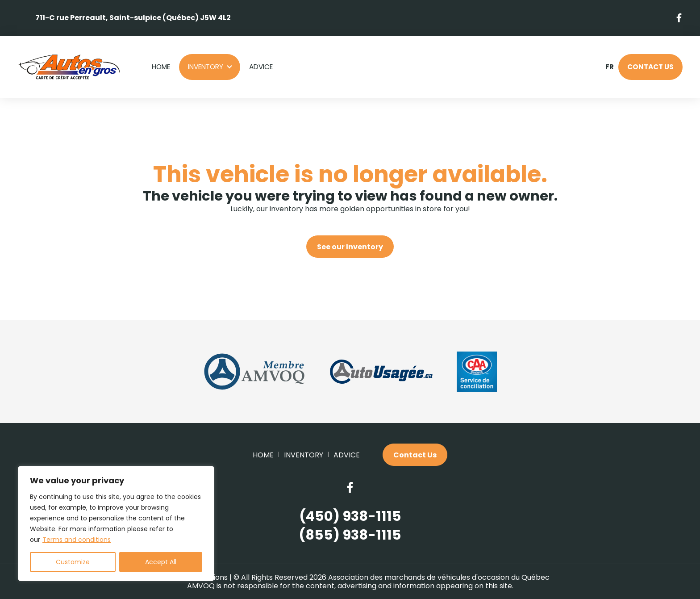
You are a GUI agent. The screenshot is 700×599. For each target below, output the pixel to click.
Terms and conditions (77, 540)
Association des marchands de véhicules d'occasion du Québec (439, 577)
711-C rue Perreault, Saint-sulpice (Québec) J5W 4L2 (133, 18)
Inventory (206, 67)
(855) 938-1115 (350, 535)
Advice (261, 67)
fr (609, 67)
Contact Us (650, 67)
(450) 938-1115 (350, 517)
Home (161, 67)
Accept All (161, 562)
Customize (73, 562)
